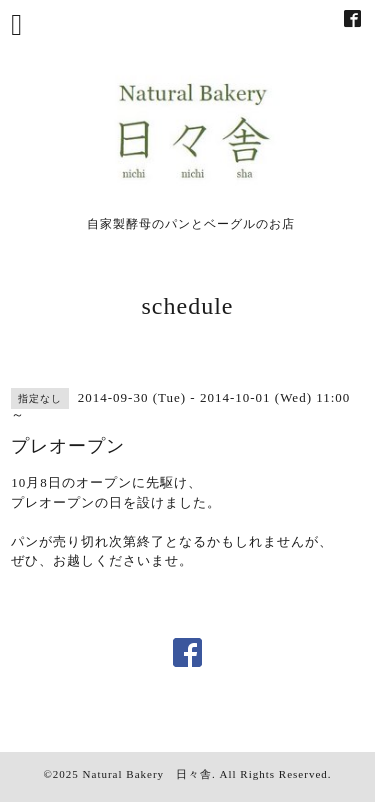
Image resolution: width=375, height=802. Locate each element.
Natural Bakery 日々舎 (148, 774)
